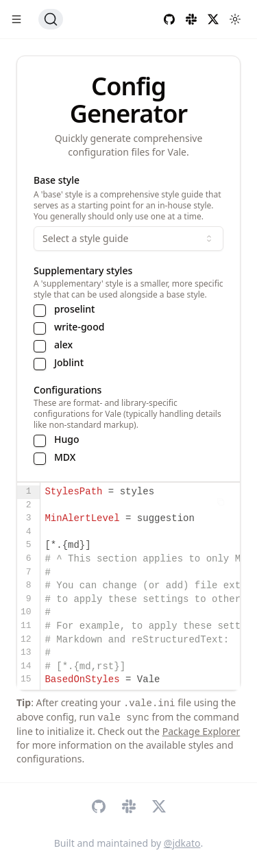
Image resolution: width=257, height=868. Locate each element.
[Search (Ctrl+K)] (51, 19)
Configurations (68, 390)
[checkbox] (40, 311)
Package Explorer (201, 731)
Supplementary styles (83, 270)
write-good (79, 327)
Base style (57, 180)
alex (63, 345)
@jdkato (182, 843)
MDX (65, 457)
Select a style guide (128, 238)
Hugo (66, 439)
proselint (74, 309)
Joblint (69, 363)
